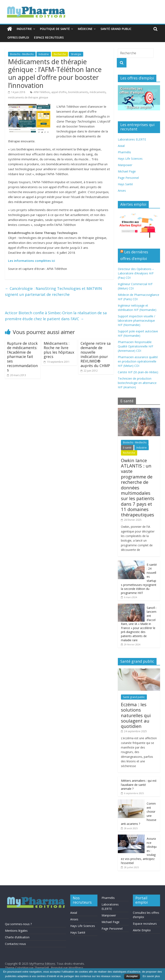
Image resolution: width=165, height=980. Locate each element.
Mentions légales (16, 931)
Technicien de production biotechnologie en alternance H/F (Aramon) (137, 383)
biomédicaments (78, 92)
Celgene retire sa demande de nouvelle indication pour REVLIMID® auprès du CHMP (96, 354)
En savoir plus (151, 976)
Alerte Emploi (142, 930)
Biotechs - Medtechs (22, 54)
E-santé (127, 448)
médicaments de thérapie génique (28, 97)
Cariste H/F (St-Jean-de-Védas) (138, 372)
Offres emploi (18, 37)
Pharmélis (124, 152)
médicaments (98, 92)
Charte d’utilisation (17, 937)
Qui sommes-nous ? (18, 924)
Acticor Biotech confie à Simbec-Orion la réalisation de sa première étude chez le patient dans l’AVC (56, 316)
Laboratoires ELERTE (132, 139)
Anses (122, 191)
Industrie (24, 29)
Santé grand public (116, 29)
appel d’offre (59, 92)
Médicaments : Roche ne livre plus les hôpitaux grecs (59, 350)
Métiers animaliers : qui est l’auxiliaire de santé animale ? (139, 785)
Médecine (85, 29)
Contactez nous (15, 944)
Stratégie (76, 54)
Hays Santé (125, 184)
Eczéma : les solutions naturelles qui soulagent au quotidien (136, 715)
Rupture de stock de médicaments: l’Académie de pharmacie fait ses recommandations (22, 357)
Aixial (121, 146)
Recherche (60, 54)
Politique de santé (55, 29)
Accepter (132, 976)
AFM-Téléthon (42, 92)
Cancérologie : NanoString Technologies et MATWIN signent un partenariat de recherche (53, 291)
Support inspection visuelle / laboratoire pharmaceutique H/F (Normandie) (136, 321)
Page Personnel (128, 178)
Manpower (125, 165)
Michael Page (127, 171)
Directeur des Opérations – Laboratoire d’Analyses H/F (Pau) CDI (136, 273)
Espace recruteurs (49, 37)
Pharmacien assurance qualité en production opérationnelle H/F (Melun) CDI (138, 361)
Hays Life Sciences (130, 159)
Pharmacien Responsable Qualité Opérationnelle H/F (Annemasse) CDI (136, 346)
